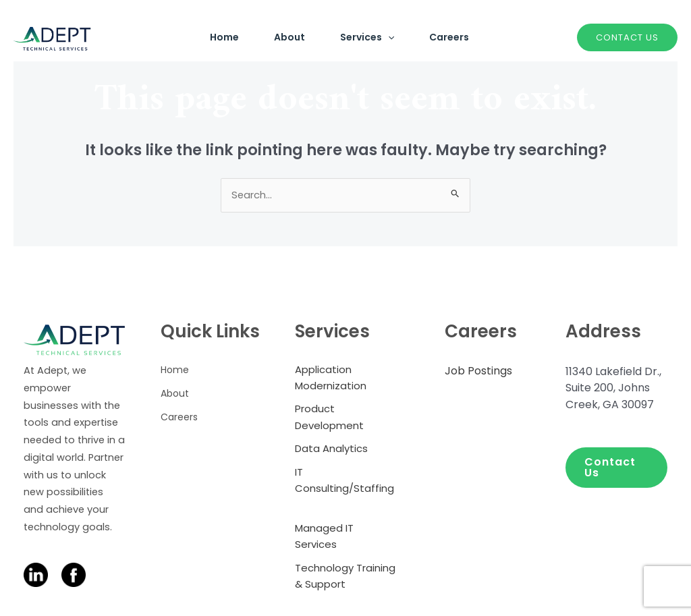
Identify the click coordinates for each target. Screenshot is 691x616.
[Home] (175, 370)
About (279, 37)
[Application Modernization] (346, 379)
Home (206, 37)
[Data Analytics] (331, 450)
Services (365, 37)
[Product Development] (346, 418)
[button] (616, 468)
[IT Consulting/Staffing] (346, 491)
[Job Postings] (478, 372)
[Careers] (179, 417)
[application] (386, 37)
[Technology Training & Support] (346, 579)
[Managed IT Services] (346, 539)
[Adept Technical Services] (52, 37)
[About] (175, 394)
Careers (455, 37)
